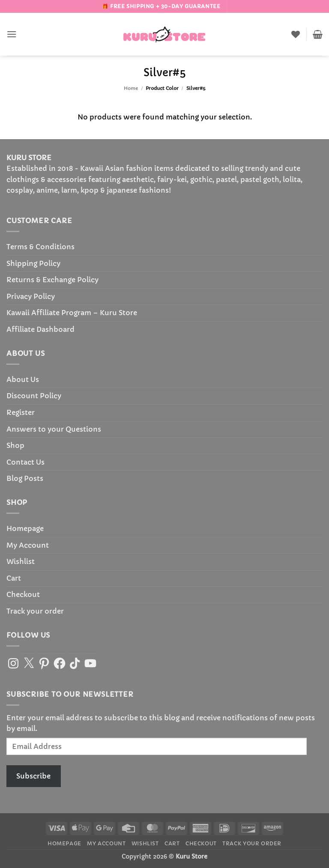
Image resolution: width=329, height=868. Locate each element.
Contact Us (25, 462)
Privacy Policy (31, 296)
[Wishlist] (296, 34)
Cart (14, 578)
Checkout (23, 594)
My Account (28, 545)
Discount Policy (34, 396)
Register (21, 412)
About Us (23, 379)
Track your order (35, 611)
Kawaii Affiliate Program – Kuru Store (72, 313)
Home (131, 88)
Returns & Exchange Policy (52, 280)
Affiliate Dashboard (40, 329)
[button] (12, 34)
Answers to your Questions (54, 429)
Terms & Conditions (40, 247)
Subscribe (33, 776)
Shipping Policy (33, 263)
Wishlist (21, 561)
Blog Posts (25, 478)
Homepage (25, 528)
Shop (15, 445)
